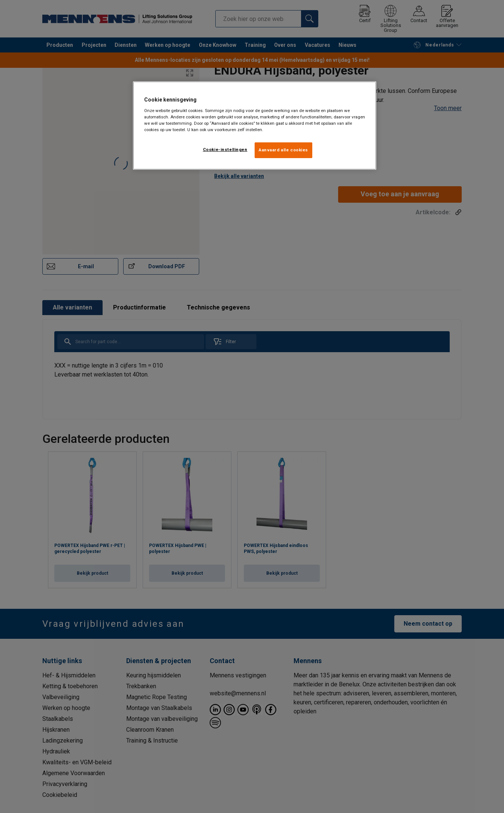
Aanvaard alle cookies (283, 150)
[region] (255, 126)
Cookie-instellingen (225, 149)
